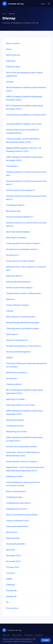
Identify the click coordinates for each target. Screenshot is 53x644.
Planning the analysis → (16, 420)
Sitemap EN (28, 635)
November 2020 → (14, 561)
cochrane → (11, 573)
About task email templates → (19, 232)
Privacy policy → (13, 608)
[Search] (49, 4)
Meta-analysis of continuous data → (22, 317)
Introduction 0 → (13, 255)
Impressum (6, 635)
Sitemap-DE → (12, 590)
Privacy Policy (17, 635)
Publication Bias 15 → (15, 276)
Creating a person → (15, 384)
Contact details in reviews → (18, 305)
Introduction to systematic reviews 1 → (23, 249)
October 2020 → (14, 567)
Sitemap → (11, 82)
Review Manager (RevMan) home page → (23, 322)
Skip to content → (14, 43)
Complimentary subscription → (19, 503)
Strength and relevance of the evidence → (24, 346)
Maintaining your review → (17, 431)
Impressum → (12, 61)
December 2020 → (14, 555)
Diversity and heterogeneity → (19, 352)
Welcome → (11, 299)
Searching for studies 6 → (17, 238)
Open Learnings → (14, 538)
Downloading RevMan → (17, 544)
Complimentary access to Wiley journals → (24, 293)
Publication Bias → (14, 67)
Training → (11, 311)
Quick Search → (13, 334)
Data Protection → (14, 55)
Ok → (8, 602)
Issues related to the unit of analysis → (23, 461)
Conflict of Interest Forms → (18, 521)
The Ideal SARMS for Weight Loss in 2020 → (25, 124)
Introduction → (13, 378)
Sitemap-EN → (12, 596)
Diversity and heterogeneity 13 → (20, 217)
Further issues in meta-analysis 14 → (21, 190)
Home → (10, 49)
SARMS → (10, 579)
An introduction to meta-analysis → (21, 261)
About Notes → (13, 532)
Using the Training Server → (18, 340)
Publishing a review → (15, 476)
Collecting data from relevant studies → (23, 328)
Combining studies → (15, 497)
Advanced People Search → (18, 526)
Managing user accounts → (18, 509)
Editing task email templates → (19, 282)
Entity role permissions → (17, 491)
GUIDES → (10, 358)
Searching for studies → (16, 399)
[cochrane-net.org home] (13, 4)
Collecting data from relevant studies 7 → (24, 243)
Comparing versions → (16, 426)
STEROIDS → (12, 585)
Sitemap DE (39, 635)
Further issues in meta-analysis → (20, 287)
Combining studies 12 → (16, 205)
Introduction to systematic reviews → (22, 446)
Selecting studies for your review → (22, 405)
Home (43, 4)
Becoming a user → (14, 211)
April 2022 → (12, 550)
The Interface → (13, 166)
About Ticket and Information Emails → (23, 515)
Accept (46, 640)
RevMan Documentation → (18, 372)
